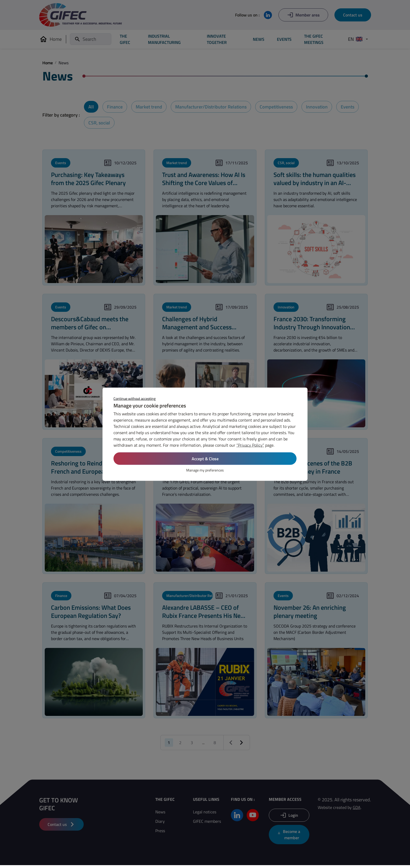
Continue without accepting (135, 398)
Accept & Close (205, 458)
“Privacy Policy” (250, 445)
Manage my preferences (205, 470)
